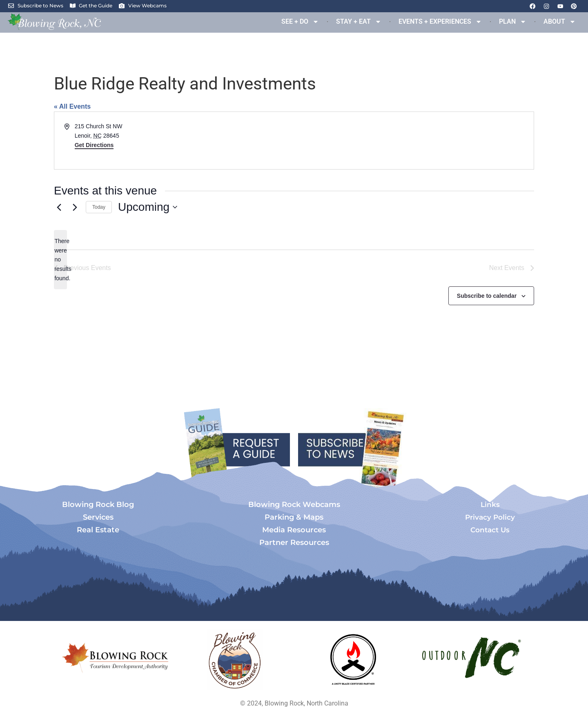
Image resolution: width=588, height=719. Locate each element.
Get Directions (94, 145)
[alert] (60, 260)
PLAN (513, 22)
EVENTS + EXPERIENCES (440, 22)
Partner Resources (294, 543)
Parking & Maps (294, 518)
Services (98, 518)
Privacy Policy (490, 518)
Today (99, 207)
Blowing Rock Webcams (294, 505)
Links (490, 505)
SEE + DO (300, 22)
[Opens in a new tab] (235, 661)
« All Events (72, 106)
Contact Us (490, 531)
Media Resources (294, 531)
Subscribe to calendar (487, 296)
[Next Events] (75, 207)
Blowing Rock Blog (98, 505)
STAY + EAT (359, 22)
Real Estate (98, 531)
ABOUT (560, 22)
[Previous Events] (59, 207)
